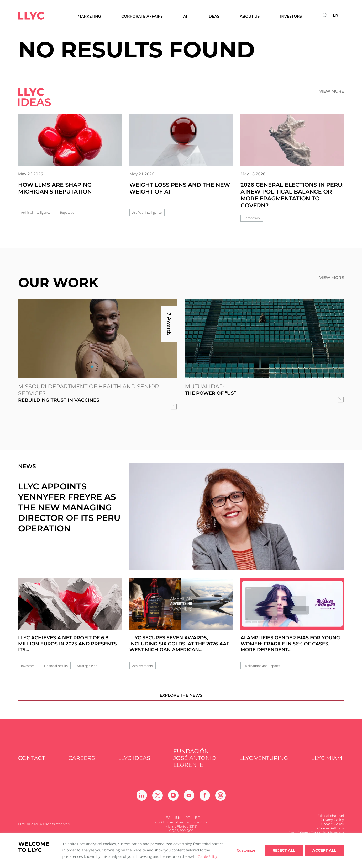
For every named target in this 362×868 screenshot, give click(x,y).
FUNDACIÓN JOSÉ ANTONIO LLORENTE (195, 765)
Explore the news (181, 702)
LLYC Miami (328, 765)
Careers (82, 765)
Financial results (56, 666)
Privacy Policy (332, 827)
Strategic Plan (87, 666)
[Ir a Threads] (221, 802)
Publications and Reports (262, 666)
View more (332, 91)
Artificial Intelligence (36, 213)
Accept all (324, 850)
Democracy (252, 218)
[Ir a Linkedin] (142, 802)
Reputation (68, 213)
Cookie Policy (207, 857)
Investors (28, 666)
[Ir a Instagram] (173, 802)
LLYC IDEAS (134, 765)
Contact (32, 765)
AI (185, 16)
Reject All (284, 850)
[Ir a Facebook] (205, 802)
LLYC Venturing (264, 765)
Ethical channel (331, 822)
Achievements (143, 666)
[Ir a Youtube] (189, 802)
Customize (246, 850)
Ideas (214, 16)
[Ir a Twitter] (158, 802)
